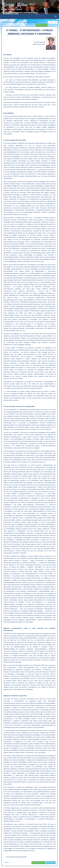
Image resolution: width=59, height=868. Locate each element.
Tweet (7, 862)
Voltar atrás (51, 863)
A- (49, 22)
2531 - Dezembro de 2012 (28, 22)
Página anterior (42, 25)
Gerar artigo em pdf (38, 863)
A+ (56, 22)
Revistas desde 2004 (9, 22)
